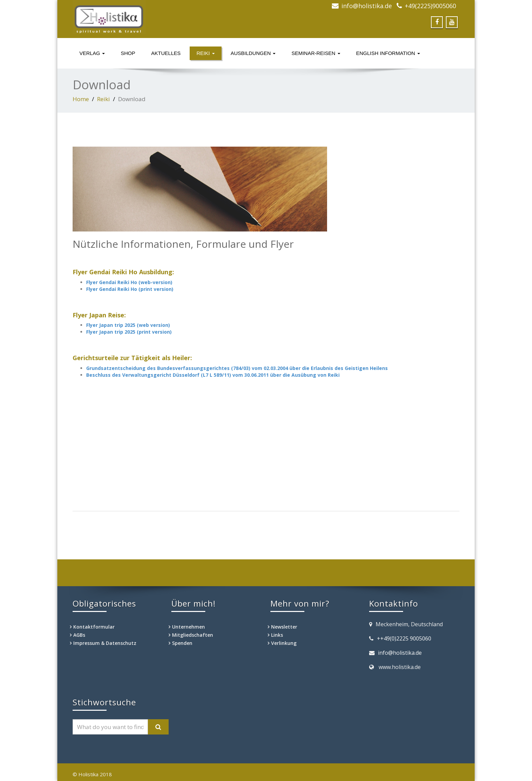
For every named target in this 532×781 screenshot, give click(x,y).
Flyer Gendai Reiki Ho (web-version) (129, 282)
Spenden (182, 643)
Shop (128, 53)
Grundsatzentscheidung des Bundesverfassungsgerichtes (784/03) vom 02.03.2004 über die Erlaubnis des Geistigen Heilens (237, 368)
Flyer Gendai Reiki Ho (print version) (130, 289)
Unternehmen (188, 627)
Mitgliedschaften (193, 635)
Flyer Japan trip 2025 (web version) (128, 325)
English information (388, 53)
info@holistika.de (367, 6)
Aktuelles (166, 53)
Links (277, 635)
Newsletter (284, 627)
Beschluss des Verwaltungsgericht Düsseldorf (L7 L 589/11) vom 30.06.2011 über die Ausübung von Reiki (213, 375)
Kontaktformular (94, 627)
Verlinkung (284, 643)
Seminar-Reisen (316, 53)
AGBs (79, 635)
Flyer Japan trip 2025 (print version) (129, 332)
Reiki (205, 53)
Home (81, 99)
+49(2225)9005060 (430, 6)
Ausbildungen (253, 53)
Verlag (92, 53)
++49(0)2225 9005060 (404, 638)
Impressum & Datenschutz (105, 643)
